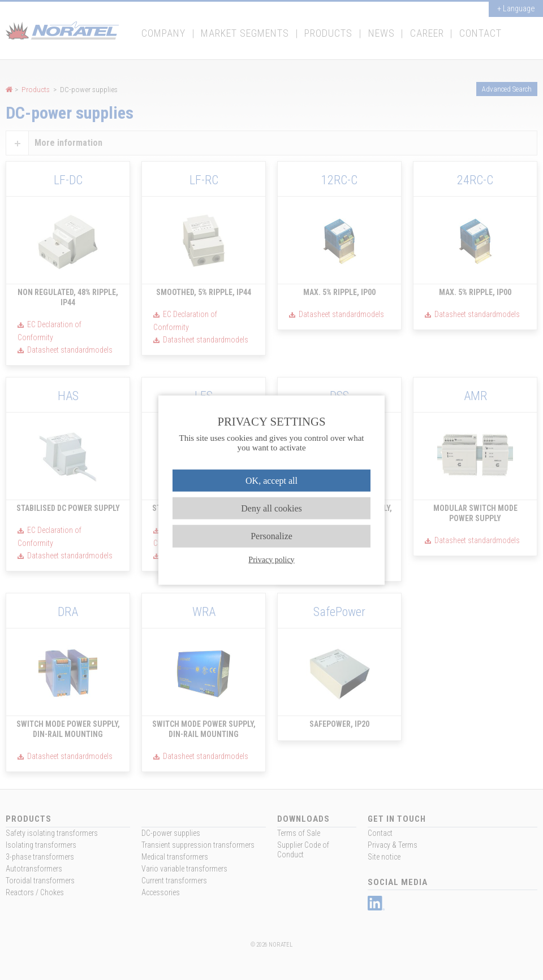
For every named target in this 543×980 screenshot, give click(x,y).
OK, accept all (271, 481)
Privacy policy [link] (271, 559)
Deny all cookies (271, 508)
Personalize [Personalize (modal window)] (271, 536)
